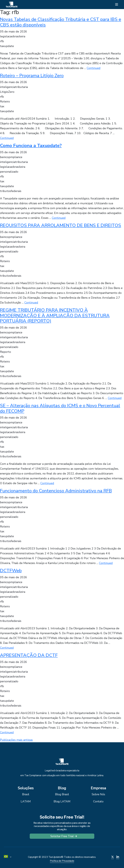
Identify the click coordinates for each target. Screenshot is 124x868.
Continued (94, 68)
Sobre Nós (98, 794)
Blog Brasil (62, 794)
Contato (98, 801)
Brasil (26, 794)
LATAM (26, 801)
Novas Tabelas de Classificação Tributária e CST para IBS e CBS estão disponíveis (61, 22)
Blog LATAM (62, 801)
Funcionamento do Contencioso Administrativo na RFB (56, 491)
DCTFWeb (11, 571)
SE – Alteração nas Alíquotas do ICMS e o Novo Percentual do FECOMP (60, 408)
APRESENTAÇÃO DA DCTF (29, 655)
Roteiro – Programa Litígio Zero (32, 76)
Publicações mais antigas (16, 740)
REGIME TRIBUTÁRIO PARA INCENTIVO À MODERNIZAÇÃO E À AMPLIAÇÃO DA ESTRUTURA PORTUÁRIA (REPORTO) (55, 316)
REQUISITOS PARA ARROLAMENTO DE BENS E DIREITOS (61, 225)
